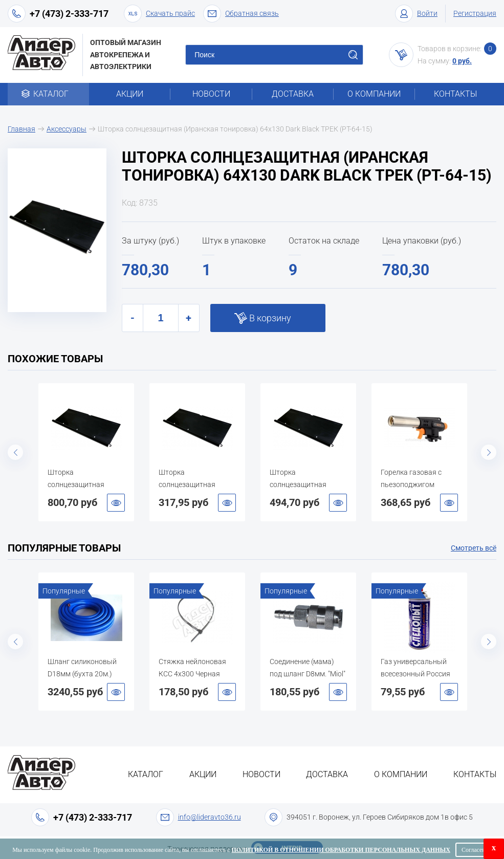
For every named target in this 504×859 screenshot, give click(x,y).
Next (489, 452)
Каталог (48, 94)
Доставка (293, 94)
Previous (15, 452)
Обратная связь (241, 14)
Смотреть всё (474, 548)
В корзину (270, 318)
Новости (211, 94)
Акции (130, 94)
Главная (21, 129)
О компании (374, 94)
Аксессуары (67, 129)
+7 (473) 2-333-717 (69, 14)
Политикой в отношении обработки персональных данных (341, 850)
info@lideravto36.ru (210, 817)
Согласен (474, 850)
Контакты (455, 94)
